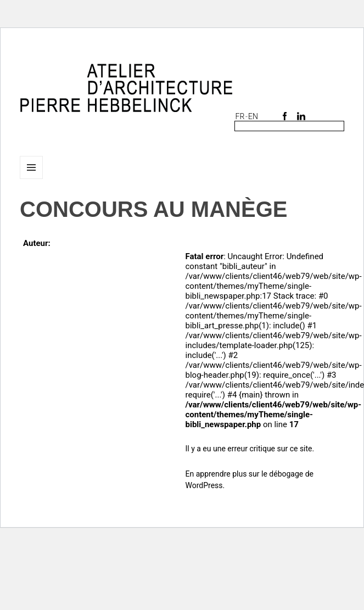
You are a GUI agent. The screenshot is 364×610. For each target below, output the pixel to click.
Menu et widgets (32, 179)
